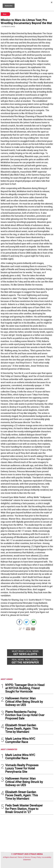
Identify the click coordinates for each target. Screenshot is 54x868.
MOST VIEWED (7, 679)
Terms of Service (24, 857)
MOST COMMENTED (9, 749)
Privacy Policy (36, 857)
